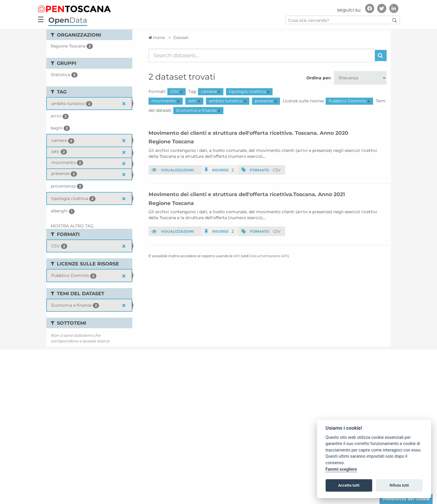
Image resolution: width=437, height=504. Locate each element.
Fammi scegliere (341, 469)
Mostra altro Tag (72, 226)
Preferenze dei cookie (406, 499)
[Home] (157, 37)
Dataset (181, 37)
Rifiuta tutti (399, 485)
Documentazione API (269, 256)
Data (68, 20)
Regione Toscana (171, 141)
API (237, 256)
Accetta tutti (349, 485)
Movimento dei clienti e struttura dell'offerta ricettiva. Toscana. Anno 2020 (248, 133)
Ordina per (318, 78)
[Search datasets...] (262, 55)
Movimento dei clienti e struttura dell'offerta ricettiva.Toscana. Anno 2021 (247, 194)
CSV (277, 170)
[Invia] (381, 55)
